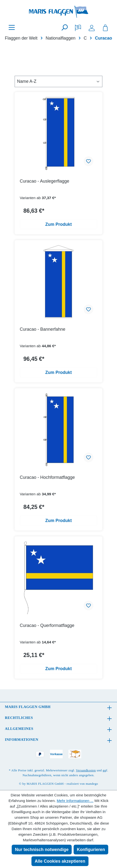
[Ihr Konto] (92, 27)
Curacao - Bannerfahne (43, 329)
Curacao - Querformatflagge (47, 625)
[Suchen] (64, 27)
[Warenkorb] (105, 27)
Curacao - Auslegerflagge (44, 181)
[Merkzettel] (78, 27)
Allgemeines (19, 729)
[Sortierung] (58, 81)
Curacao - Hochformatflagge (47, 477)
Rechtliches (19, 718)
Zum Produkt (59, 224)
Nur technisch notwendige (42, 850)
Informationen (22, 740)
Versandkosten (86, 770)
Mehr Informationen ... (75, 801)
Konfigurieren (91, 850)
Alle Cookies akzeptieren (60, 861)
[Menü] (12, 27)
